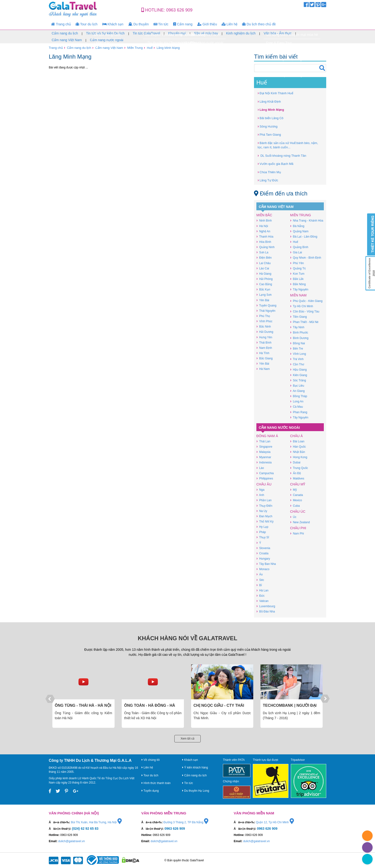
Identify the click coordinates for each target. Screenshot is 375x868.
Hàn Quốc (298, 447)
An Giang (297, 391)
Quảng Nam (299, 231)
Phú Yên (297, 263)
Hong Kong (299, 457)
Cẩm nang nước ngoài (107, 40)
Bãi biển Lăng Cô (270, 118)
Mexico (296, 500)
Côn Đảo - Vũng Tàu (305, 311)
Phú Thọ (263, 316)
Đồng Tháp (299, 396)
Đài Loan (297, 441)
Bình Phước (299, 332)
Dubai (295, 462)
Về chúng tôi (151, 760)
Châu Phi (298, 528)
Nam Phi (297, 533)
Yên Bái (263, 300)
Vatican (262, 601)
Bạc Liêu (297, 386)
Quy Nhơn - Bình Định (306, 258)
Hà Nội (262, 226)
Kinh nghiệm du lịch (241, 33)
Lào (260, 468)
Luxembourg (266, 606)
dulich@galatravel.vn (72, 841)
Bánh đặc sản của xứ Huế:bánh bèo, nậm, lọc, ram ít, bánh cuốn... (288, 145)
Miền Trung (135, 48)
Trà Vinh (297, 359)
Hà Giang (264, 274)
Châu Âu (264, 484)
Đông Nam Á (267, 436)
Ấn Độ (295, 473)
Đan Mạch (264, 516)
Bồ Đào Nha (266, 611)
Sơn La (262, 252)
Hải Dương (265, 332)
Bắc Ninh (264, 326)
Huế (150, 48)
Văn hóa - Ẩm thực (278, 33)
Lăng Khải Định (269, 101)
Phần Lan (264, 500)
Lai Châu (264, 263)
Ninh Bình (264, 220)
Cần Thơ (297, 364)
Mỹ (293, 490)
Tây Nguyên (299, 289)
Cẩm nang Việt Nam (67, 40)
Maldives (297, 478)
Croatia (262, 553)
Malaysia (263, 452)
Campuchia (265, 473)
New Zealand (300, 522)
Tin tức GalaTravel (146, 33)
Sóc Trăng (298, 380)
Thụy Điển (264, 506)
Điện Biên (264, 258)
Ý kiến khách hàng (195, 768)
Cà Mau (297, 407)
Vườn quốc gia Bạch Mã (275, 164)
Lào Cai (263, 268)
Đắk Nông (298, 284)
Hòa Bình (264, 242)
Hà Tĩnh (263, 353)
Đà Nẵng (297, 226)
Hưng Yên (264, 337)
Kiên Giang (299, 375)
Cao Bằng (264, 284)
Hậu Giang (298, 370)
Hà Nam (263, 369)
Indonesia (264, 462)
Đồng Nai (298, 343)
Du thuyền (138, 24)
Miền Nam (298, 295)
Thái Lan (263, 441)
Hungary (263, 559)
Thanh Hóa (265, 236)
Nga (260, 490)
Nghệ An (263, 231)
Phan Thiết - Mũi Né (304, 322)
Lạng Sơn (264, 295)
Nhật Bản (298, 452)
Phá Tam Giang (269, 134)
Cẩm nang (183, 24)
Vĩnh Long (298, 354)
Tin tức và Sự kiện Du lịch (105, 33)
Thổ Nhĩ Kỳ (265, 521)
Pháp (261, 532)
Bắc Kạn (263, 289)
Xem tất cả (187, 739)
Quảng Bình (299, 247)
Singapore (264, 447)
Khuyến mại (177, 33)
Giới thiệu (207, 24)
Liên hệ (230, 24)
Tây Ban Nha (266, 564)
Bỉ (259, 585)
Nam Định (264, 348)
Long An (297, 401)
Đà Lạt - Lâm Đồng (304, 236)
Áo (259, 574)
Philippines (265, 478)
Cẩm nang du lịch (65, 33)
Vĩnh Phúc (264, 321)
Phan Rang (299, 412)
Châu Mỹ (298, 484)
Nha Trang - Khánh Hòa (307, 220)
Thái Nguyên (266, 311)
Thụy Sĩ (263, 537)
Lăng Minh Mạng (168, 48)
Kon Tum (297, 274)
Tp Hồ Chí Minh (302, 306)
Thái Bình (264, 342)
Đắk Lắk (297, 279)
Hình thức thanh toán (156, 783)
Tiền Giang (298, 317)
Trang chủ (61, 24)
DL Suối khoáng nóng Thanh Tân (282, 155)
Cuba (295, 506)
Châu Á (296, 436)
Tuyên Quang (266, 305)
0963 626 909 (179, 10)
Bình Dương (299, 338)
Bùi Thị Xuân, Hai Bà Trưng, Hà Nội (96, 822)
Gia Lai (296, 252)
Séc (260, 580)
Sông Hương (267, 126)
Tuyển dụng (150, 791)
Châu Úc (298, 512)
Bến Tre (297, 348)
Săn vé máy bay (206, 33)
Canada (297, 495)
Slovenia (263, 548)
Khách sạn (113, 24)
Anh (260, 495)
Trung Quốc (299, 468)
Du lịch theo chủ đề (259, 24)
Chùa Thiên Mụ (269, 172)
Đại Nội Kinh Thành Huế (275, 93)
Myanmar (264, 457)
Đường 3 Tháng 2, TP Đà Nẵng (186, 822)
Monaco (263, 569)
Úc (293, 517)
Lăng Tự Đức (268, 180)
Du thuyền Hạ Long (196, 791)
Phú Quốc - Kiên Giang (306, 301)
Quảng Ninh (265, 247)
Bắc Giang (265, 358)
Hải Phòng (265, 279)
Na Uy (262, 511)
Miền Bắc (264, 215)
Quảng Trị (298, 268)
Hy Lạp (262, 527)
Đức (260, 596)
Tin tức (161, 24)
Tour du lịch (87, 24)
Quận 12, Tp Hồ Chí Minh (275, 822)
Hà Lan (262, 590)
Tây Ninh (297, 327)
